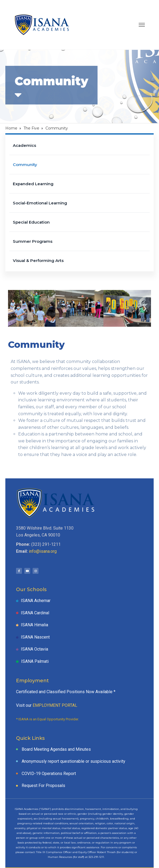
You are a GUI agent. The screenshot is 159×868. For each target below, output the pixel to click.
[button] (14, 308)
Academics (24, 145)
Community (25, 165)
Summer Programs (33, 241)
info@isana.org (43, 551)
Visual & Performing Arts (38, 261)
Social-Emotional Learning (40, 203)
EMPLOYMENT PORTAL (55, 705)
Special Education (31, 222)
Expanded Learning (33, 184)
